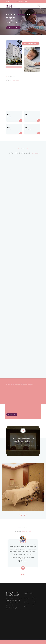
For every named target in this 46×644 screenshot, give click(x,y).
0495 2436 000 (19, 2)
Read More (12, 414)
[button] (20, 515)
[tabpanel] (23, 22)
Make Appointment (13, 28)
